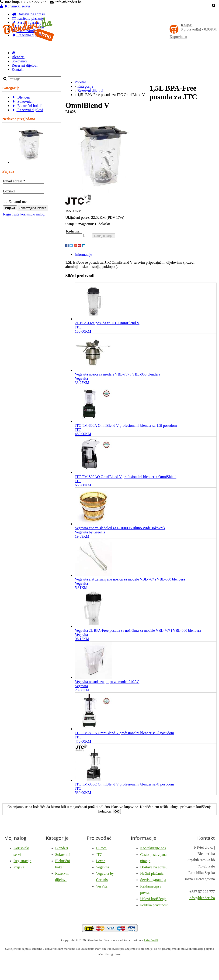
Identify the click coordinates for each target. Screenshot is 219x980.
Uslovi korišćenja (153, 899)
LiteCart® (151, 940)
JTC (99, 855)
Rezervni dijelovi (25, 65)
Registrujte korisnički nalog (24, 214)
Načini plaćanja (152, 873)
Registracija (22, 861)
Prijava (10, 208)
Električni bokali (27, 106)
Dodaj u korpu (104, 236)
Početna (81, 82)
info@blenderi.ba (202, 898)
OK (117, 811)
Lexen (101, 861)
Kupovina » (178, 37)
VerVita (102, 886)
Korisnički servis (15, 6)
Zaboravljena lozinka (33, 208)
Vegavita (103, 867)
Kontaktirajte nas (153, 848)
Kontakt (18, 70)
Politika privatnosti (154, 905)
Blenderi (18, 57)
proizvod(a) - (199, 27)
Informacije (83, 254)
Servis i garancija (153, 880)
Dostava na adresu (154, 867)
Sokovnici (19, 61)
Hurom (101, 848)
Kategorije (85, 86)
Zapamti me (15, 202)
